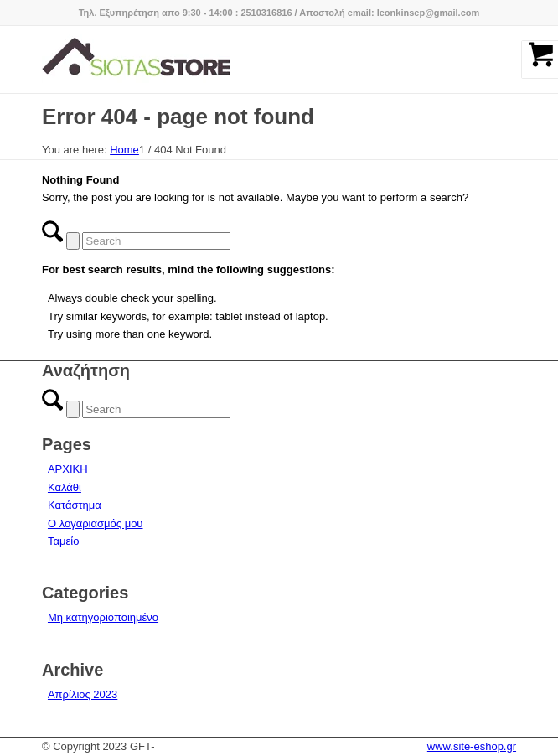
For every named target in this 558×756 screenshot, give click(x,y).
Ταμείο (63, 541)
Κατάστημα (75, 505)
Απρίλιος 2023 (83, 694)
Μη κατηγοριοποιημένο (103, 617)
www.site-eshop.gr (472, 746)
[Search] (156, 241)
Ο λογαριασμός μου (96, 523)
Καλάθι (65, 487)
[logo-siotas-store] (232, 60)
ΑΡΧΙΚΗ (68, 469)
